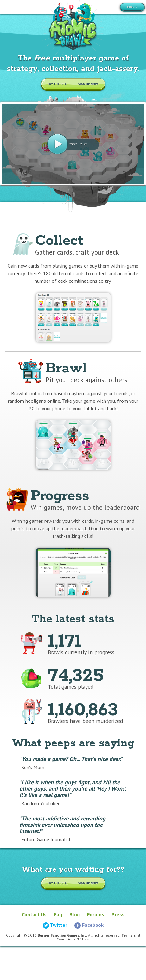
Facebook (89, 925)
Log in (132, 7)
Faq (58, 914)
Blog (75, 914)
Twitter (55, 925)
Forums (96, 914)
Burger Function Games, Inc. (62, 935)
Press (118, 914)
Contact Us (34, 914)
